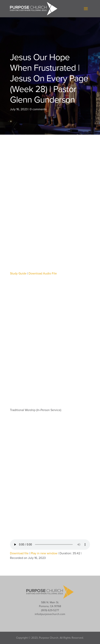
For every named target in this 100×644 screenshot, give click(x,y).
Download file (19, 553)
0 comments (38, 109)
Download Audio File (43, 274)
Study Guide (18, 274)
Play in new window (44, 553)
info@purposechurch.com (50, 614)
